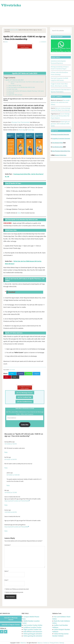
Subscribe (25, 425)
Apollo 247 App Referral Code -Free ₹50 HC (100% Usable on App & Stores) (27, 83)
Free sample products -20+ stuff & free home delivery (60, 102)
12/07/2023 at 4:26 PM (11, 512)
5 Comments (43, 42)
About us (40, 643)
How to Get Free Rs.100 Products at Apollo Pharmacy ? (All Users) (26, 91)
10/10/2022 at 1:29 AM (11, 492)
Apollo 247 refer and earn (15, 95)
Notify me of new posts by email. (14, 592)
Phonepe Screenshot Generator (61, 134)
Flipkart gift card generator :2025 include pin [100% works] (60, 124)
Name (7, 571)
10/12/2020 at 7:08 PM (11, 444)
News (19, 213)
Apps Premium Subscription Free (61, 151)
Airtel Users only (13, 89)
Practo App (31, 130)
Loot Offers (12, 370)
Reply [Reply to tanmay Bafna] (6, 452)
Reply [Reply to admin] (8, 485)
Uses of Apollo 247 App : (15, 85)
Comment (8, 545)
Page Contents (10, 78)
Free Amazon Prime (57, 143)
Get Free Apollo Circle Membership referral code (21, 87)
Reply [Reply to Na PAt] (6, 468)
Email (6, 580)
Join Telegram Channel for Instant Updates (25, 388)
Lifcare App (22, 130)
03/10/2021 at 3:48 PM (11, 459)
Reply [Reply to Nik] (6, 505)
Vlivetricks (11, 5)
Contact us (46, 643)
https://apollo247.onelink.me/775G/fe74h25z (17, 501)
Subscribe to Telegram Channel (11, 625)
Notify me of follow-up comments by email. (17, 589)
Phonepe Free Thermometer (21, 122)
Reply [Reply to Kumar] (6, 531)
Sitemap (62, 643)
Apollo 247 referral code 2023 (15, 80)
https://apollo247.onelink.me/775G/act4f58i (16, 527)
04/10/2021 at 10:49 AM (13, 475)
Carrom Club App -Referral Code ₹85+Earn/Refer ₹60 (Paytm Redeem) (60, 116)
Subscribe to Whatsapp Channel (11, 619)
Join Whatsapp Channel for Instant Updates (25, 46)
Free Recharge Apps (57, 147)
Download (11, 93)
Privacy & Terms (54, 643)
